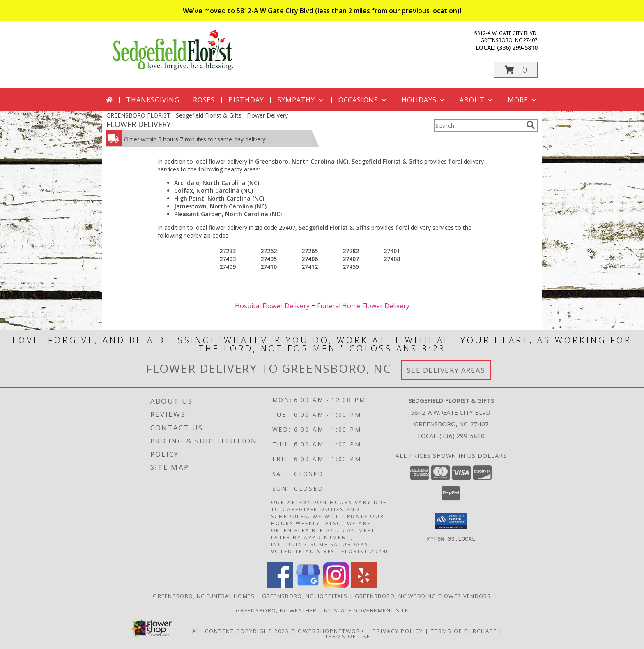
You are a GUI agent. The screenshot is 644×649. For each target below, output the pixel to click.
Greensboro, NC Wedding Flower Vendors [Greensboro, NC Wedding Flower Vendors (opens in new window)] (423, 596)
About (477, 100)
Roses (204, 100)
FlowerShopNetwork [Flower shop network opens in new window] (328, 631)
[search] (531, 125)
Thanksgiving (153, 100)
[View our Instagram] (336, 586)
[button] (516, 70)
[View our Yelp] (364, 586)
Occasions (363, 100)
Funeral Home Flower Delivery (363, 306)
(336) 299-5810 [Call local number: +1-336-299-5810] (517, 47)
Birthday (246, 100)
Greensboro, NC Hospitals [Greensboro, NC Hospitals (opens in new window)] (305, 596)
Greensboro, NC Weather (276, 610)
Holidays (424, 100)
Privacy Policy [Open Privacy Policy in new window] (398, 631)
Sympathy (301, 100)
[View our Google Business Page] (308, 586)
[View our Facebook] (280, 586)
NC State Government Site (366, 610)
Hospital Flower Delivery (272, 306)
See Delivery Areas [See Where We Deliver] (446, 370)
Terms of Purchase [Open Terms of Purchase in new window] (464, 631)
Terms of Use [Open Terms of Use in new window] (348, 636)
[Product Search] (478, 125)
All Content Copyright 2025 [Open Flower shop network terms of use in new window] (241, 631)
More (523, 100)
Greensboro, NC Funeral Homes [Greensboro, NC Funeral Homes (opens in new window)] (204, 596)
